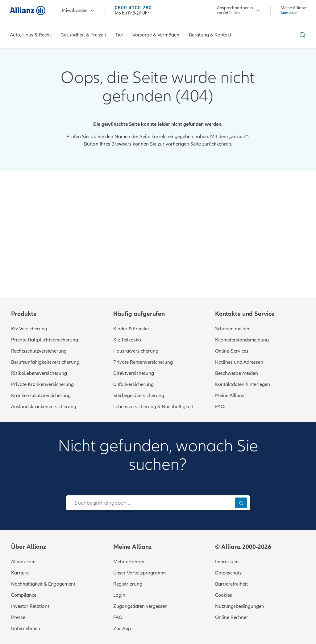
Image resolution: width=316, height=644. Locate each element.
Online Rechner (232, 617)
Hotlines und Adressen (239, 362)
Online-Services (232, 351)
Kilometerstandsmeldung (242, 340)
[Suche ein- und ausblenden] (301, 35)
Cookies (224, 595)
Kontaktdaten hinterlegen (243, 384)
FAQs (221, 407)
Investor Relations (30, 606)
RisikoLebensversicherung (39, 373)
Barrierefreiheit (231, 584)
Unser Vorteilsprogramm (139, 573)
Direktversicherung (134, 373)
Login (119, 595)
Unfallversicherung (133, 384)
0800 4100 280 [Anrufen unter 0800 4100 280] (133, 8)
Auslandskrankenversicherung (44, 407)
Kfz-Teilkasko (127, 340)
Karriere (20, 573)
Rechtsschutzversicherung (39, 351)
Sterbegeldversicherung (139, 396)
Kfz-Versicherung (29, 329)
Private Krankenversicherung (42, 384)
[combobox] (149, 503)
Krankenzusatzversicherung (41, 396)
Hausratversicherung (136, 351)
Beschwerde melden (237, 373)
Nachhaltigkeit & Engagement (43, 584)
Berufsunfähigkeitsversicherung (45, 362)
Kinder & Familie (131, 329)
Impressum (227, 562)
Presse (18, 617)
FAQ (118, 617)
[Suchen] (241, 503)
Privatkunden (78, 11)
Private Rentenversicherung (143, 362)
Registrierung (128, 584)
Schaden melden (233, 329)
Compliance (24, 595)
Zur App (122, 629)
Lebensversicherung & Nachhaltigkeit (153, 407)
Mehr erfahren (129, 562)
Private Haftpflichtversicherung (45, 340)
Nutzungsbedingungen (240, 606)
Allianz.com (23, 562)
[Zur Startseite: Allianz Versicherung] (28, 11)
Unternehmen (26, 629)
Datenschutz (228, 573)
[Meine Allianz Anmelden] (293, 10)
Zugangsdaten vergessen (140, 606)
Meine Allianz (230, 396)
